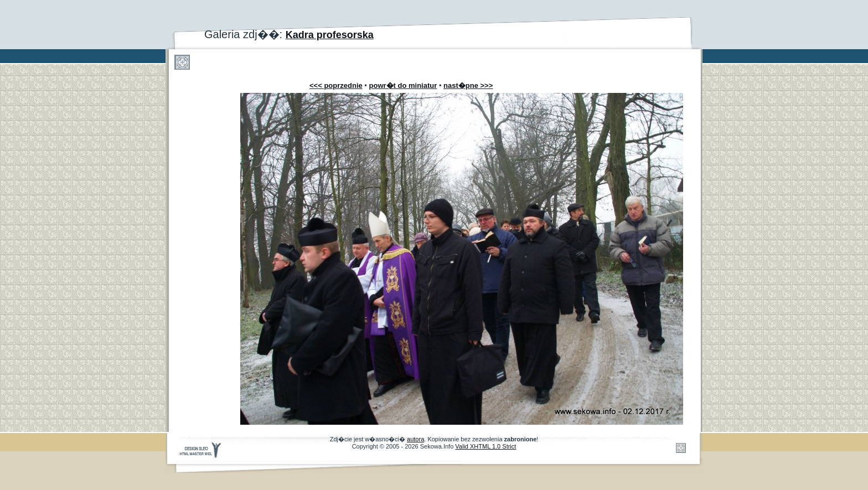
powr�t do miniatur (403, 85)
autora (415, 439)
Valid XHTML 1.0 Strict (485, 446)
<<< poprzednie (336, 85)
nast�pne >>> (468, 85)
